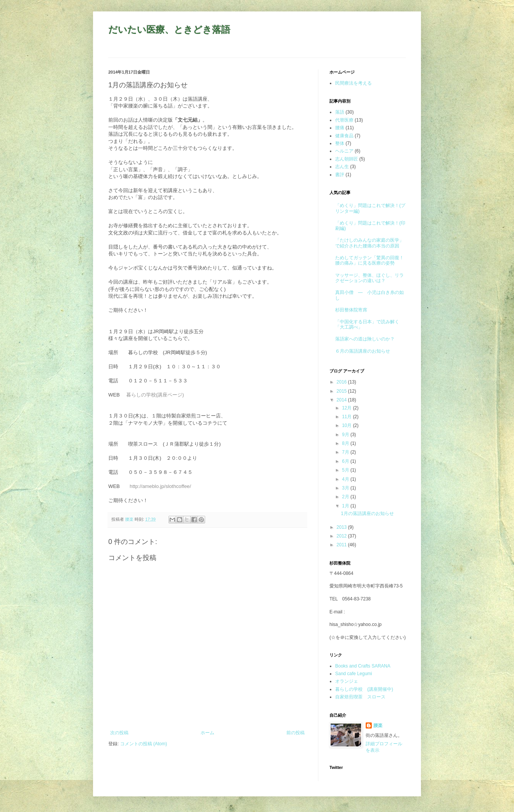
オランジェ (347, 681)
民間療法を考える (353, 83)
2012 (342, 536)
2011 (342, 545)
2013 (342, 527)
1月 (346, 506)
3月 (346, 488)
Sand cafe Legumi (354, 674)
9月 (346, 435)
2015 (342, 391)
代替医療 (344, 120)
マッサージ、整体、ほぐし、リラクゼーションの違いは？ (369, 278)
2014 (342, 400)
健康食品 (344, 136)
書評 (340, 175)
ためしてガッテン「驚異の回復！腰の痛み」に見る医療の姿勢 (369, 260)
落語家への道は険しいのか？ (365, 339)
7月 (346, 452)
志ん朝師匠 (347, 159)
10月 (348, 425)
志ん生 (342, 167)
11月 (348, 417)
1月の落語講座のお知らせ (367, 514)
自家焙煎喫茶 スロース (360, 697)
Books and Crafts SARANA (363, 666)
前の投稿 (296, 733)
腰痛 (340, 128)
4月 (346, 479)
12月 (348, 408)
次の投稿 (119, 733)
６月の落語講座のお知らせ (363, 351)
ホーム (207, 733)
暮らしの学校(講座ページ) (155, 395)
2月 (346, 497)
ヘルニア (344, 151)
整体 (340, 143)
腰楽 (378, 725)
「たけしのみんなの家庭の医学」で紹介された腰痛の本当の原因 (369, 243)
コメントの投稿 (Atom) (144, 744)
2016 (342, 382)
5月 (346, 470)
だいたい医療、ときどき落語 (169, 30)
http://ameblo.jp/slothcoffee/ (160, 486)
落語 (340, 112)
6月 (346, 461)
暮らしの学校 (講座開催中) (364, 689)
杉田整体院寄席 (351, 310)
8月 (346, 443)
